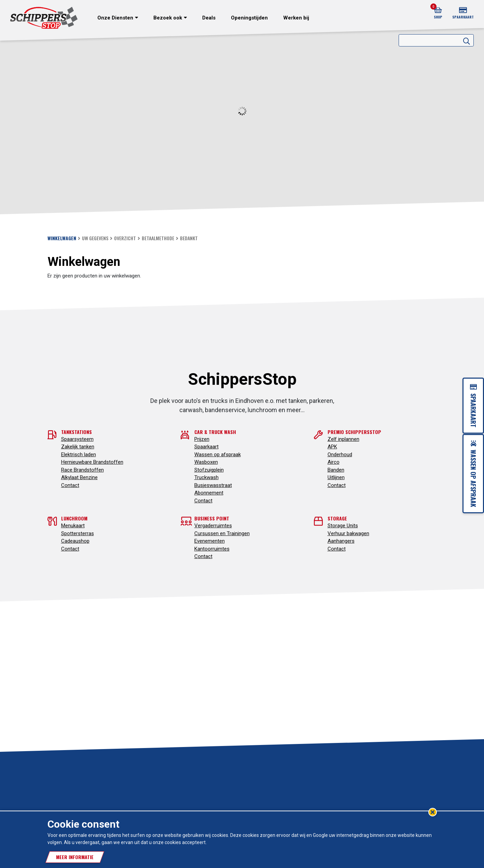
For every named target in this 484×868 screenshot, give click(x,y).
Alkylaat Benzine (79, 477)
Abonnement (209, 493)
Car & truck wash (215, 432)
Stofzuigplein (209, 470)
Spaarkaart (206, 447)
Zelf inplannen (343, 439)
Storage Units (343, 526)
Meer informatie (75, 857)
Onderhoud (340, 455)
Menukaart (73, 526)
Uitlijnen (336, 477)
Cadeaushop (75, 541)
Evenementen (210, 541)
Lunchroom (74, 518)
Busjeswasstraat (213, 485)
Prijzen (202, 439)
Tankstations (77, 432)
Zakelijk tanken (78, 447)
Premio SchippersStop (354, 432)
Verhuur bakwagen (348, 533)
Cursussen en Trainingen (222, 533)
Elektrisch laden (79, 455)
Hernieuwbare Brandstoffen (92, 462)
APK (332, 447)
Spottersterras (78, 533)
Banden (336, 470)
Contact (70, 485)
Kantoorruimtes (212, 549)
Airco (334, 462)
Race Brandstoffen (82, 470)
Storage (337, 518)
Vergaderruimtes (213, 526)
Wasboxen (206, 462)
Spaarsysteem (77, 439)
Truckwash (206, 477)
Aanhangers (341, 541)
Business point (212, 518)
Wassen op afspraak (218, 455)
